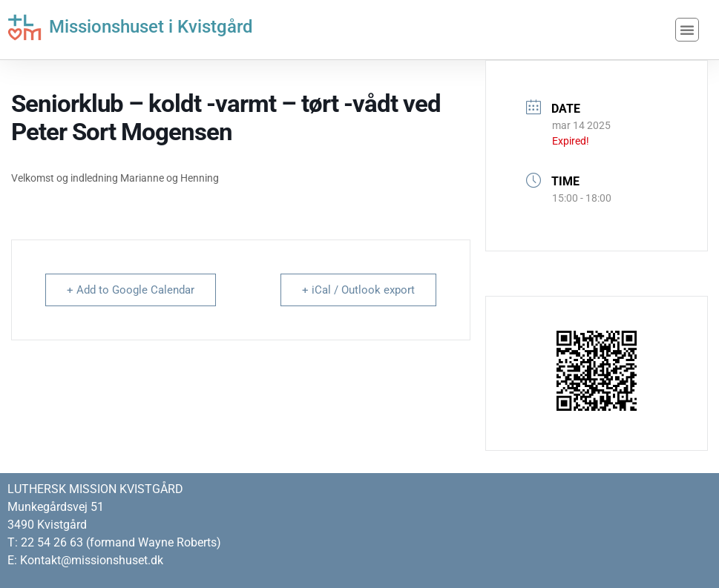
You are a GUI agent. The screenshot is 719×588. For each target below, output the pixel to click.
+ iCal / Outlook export (358, 290)
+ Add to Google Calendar (131, 290)
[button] (687, 30)
